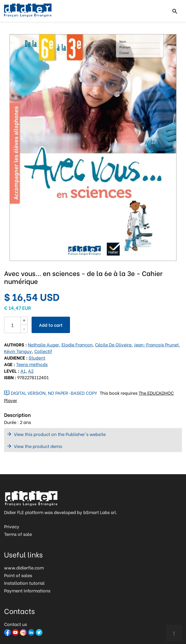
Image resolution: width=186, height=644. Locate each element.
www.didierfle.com (24, 567)
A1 (23, 371)
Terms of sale (18, 534)
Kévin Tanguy (18, 351)
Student (37, 357)
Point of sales (18, 575)
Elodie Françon (77, 344)
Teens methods (32, 364)
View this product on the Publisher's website (60, 434)
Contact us (16, 624)
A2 (31, 371)
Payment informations (27, 590)
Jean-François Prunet (156, 344)
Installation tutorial (24, 583)
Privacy (12, 526)
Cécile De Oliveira (113, 344)
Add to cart (51, 325)
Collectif (43, 351)
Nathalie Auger (43, 344)
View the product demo (38, 446)
